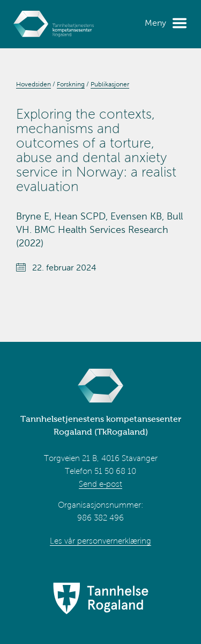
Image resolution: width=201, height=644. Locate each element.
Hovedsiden (33, 84)
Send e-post (100, 484)
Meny (155, 23)
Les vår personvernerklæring (100, 541)
